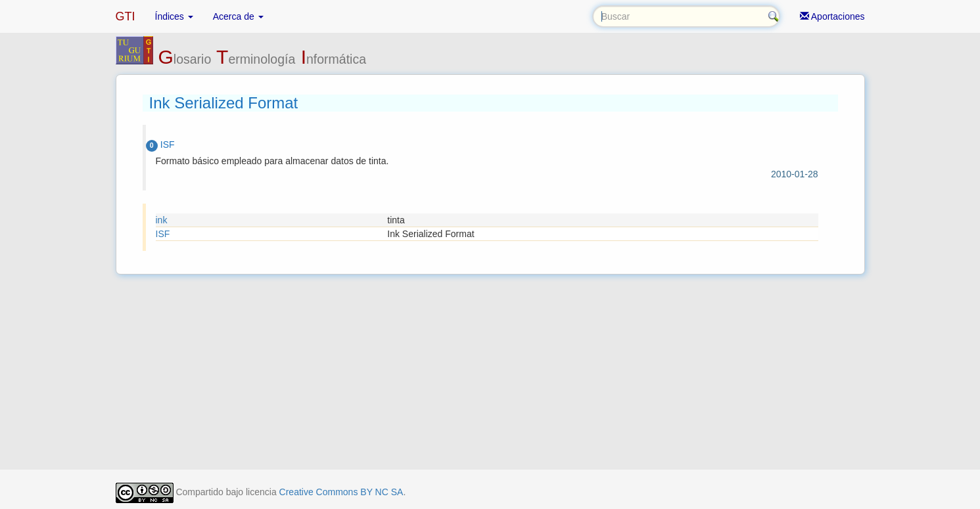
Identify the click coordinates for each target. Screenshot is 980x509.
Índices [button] (174, 16)
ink (162, 220)
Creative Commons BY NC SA (341, 492)
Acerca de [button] (238, 16)
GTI (126, 16)
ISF (163, 234)
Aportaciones (832, 16)
